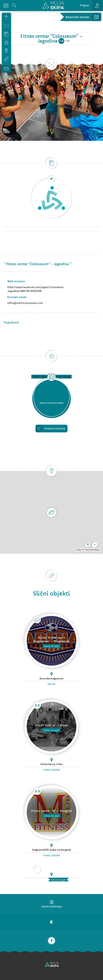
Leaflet (78, 550)
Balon (51, 684)
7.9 (61, 41)
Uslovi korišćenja (51, 906)
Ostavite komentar (55, 429)
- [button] (95, 545)
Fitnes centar (52, 770)
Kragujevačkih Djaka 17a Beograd (51, 850)
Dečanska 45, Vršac (52, 764)
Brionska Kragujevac (51, 679)
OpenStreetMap (92, 550)
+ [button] (88, 545)
